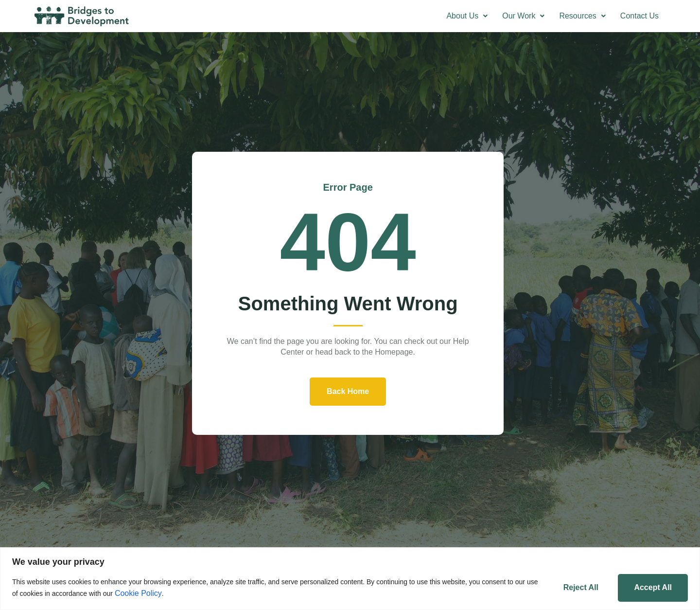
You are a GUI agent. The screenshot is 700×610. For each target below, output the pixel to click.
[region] (350, 579)
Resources (582, 16)
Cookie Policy (151, 593)
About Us (467, 16)
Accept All (652, 587)
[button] (467, 16)
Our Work (523, 16)
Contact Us (639, 16)
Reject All (577, 587)
